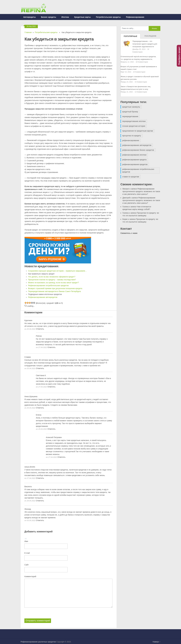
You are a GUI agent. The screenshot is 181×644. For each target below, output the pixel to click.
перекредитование (130, 116)
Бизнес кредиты (49, 17)
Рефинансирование (135, 17)
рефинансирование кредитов (135, 164)
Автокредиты (30, 17)
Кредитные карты (82, 17)
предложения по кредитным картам (138, 131)
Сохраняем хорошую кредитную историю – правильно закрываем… (57, 271)
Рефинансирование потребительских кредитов (48, 285)
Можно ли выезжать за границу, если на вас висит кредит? (54, 283)
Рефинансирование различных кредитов (38, 642)
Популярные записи (131, 37)
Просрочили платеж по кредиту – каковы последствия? (52, 280)
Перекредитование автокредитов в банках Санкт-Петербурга (54, 291)
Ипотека (65, 17)
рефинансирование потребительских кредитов (138, 171)
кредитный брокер (130, 112)
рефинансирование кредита (134, 160)
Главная (28, 32)
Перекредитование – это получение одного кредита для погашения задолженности (145, 44)
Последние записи (150, 37)
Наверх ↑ (156, 642)
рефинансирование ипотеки (134, 155)
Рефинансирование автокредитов (43, 297)
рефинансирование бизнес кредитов (138, 150)
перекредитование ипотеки (134, 121)
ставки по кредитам (131, 177)
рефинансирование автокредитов (137, 145)
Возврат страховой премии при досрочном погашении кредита (55, 288)
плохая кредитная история (134, 126)
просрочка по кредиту (132, 136)
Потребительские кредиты (108, 17)
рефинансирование (131, 140)
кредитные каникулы (131, 107)
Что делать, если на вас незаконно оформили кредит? (52, 277)
